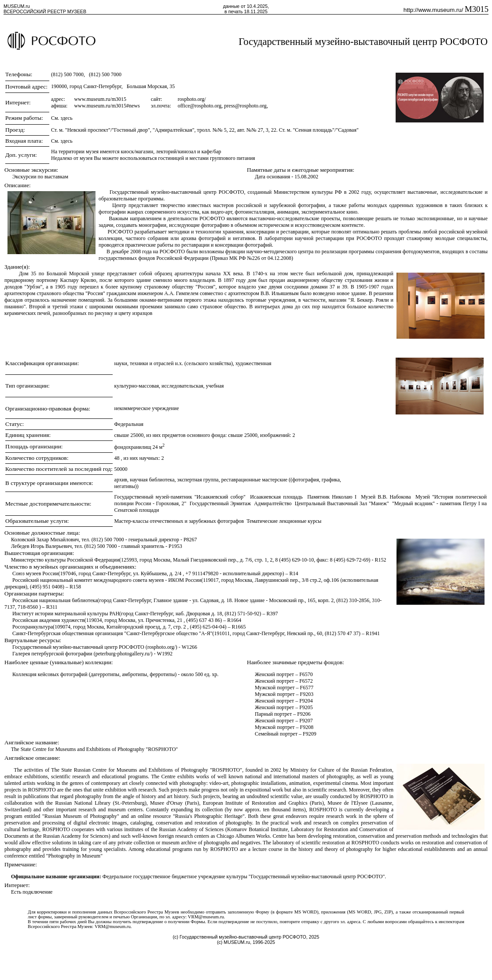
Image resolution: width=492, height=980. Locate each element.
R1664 (234, 620)
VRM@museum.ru (206, 917)
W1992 (165, 654)
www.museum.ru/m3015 (100, 99)
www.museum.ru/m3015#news (107, 106)
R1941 (373, 633)
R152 (381, 560)
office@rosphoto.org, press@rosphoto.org (222, 106)
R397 (272, 614)
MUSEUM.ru (17, 6)
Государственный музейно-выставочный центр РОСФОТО (363, 42)
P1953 (175, 546)
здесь (67, 118)
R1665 (239, 627)
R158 (75, 587)
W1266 (189, 647)
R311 (52, 607)
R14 (294, 573)
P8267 (190, 540)
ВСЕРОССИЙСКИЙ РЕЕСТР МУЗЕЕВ (45, 11)
